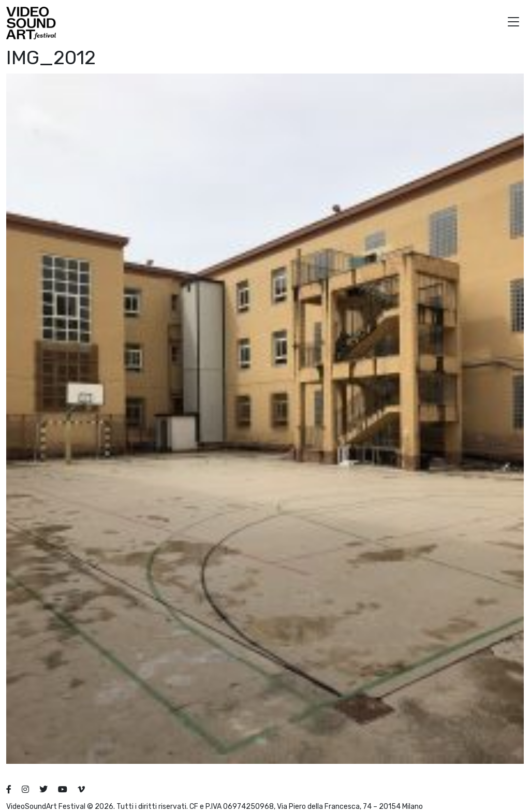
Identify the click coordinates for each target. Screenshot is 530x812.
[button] (513, 23)
